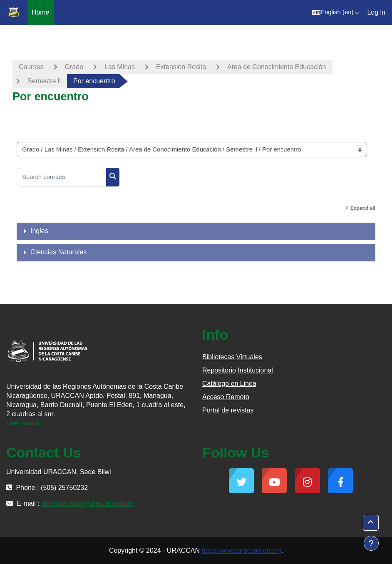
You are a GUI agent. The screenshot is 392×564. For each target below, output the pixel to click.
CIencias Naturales (58, 252)
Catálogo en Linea (229, 384)
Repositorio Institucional (238, 370)
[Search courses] (62, 177)
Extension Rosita (181, 67)
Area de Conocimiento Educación (277, 67)
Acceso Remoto (226, 397)
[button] (335, 12)
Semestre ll (44, 81)
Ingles (39, 231)
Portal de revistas (228, 410)
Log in (376, 12)
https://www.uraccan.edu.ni (241, 550)
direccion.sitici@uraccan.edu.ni (87, 503)
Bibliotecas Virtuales (232, 357)
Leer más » (23, 423)
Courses (31, 67)
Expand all (363, 208)
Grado (74, 67)
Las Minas (120, 67)
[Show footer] (371, 543)
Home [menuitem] (41, 12)
